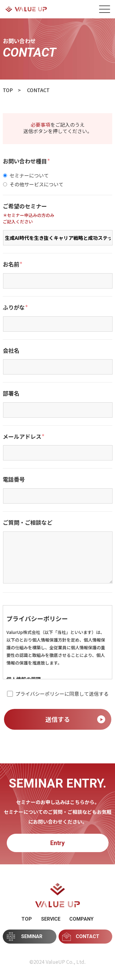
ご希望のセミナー (25, 206)
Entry (57, 843)
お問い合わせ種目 (26, 161)
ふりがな (15, 307)
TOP (27, 919)
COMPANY (81, 919)
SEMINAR (25, 936)
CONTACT (81, 937)
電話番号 (14, 479)
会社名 (11, 351)
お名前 (13, 264)
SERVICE (51, 919)
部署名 (11, 393)
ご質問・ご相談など (28, 523)
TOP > (12, 90)
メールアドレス (24, 437)
